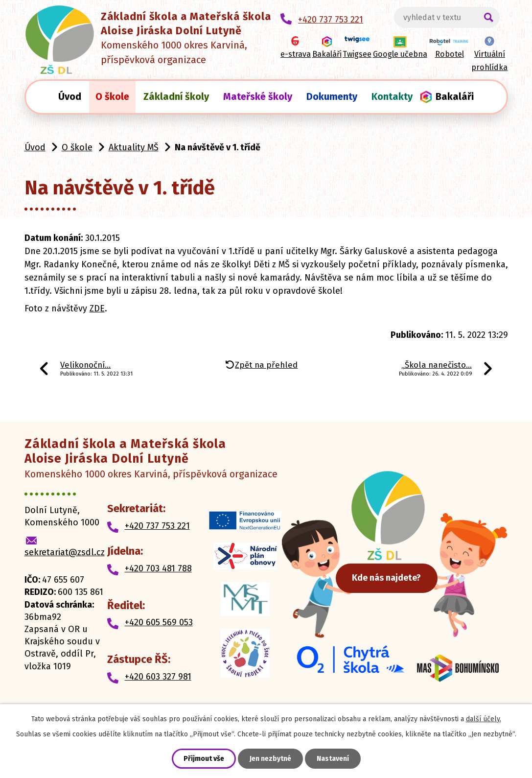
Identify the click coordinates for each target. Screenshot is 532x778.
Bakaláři (455, 96)
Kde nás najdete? (390, 577)
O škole (112, 96)
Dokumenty (332, 96)
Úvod (70, 96)
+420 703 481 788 (158, 568)
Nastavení (333, 759)
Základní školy (176, 96)
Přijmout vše (204, 759)
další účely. (484, 719)
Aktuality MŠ (134, 147)
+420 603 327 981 (158, 677)
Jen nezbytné (270, 759)
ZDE (97, 308)
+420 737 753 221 (157, 526)
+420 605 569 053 (159, 622)
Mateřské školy (258, 96)
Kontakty (392, 96)
